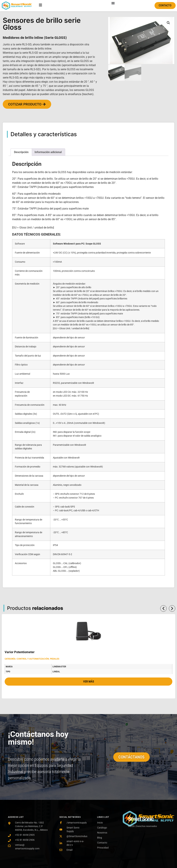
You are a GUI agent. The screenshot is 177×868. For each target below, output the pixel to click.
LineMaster (59, 667)
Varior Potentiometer (20, 652)
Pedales (55, 659)
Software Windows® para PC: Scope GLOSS (77, 244)
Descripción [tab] (21, 152)
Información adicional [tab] (48, 152)
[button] (168, 23)
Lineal (56, 672)
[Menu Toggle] (113, 3)
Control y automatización (33, 659)
